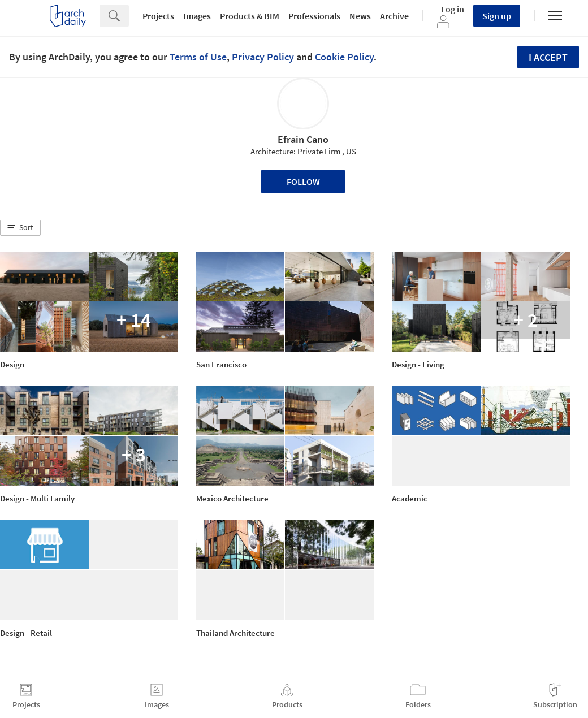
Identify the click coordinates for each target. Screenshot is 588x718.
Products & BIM (250, 16)
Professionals (314, 16)
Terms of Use (198, 57)
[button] (20, 228)
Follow (303, 181)
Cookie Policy (344, 57)
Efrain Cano (303, 139)
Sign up (497, 16)
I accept (548, 57)
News (360, 16)
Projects (158, 16)
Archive (394, 16)
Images (197, 16)
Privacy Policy (263, 57)
